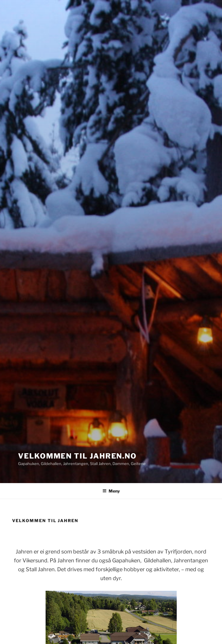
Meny (111, 491)
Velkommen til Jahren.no (77, 456)
